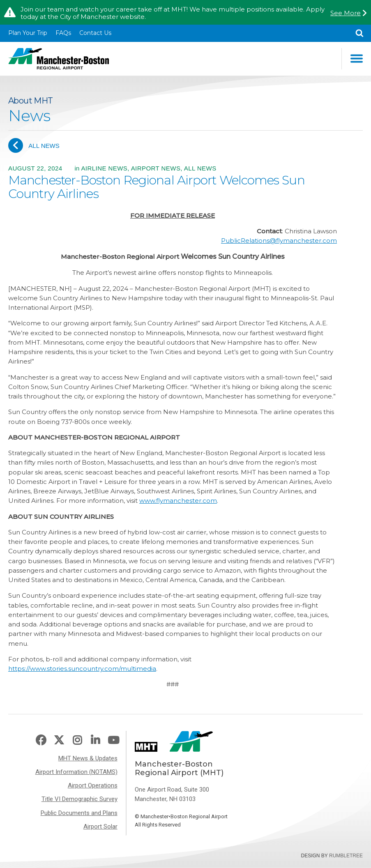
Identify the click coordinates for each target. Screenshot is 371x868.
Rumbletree (346, 856)
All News (34, 145)
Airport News (156, 168)
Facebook (41, 740)
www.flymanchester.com (178, 501)
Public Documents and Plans (79, 813)
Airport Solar (100, 827)
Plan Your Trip (28, 33)
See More (346, 13)
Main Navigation (357, 59)
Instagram (77, 740)
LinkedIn (95, 740)
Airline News (104, 168)
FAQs (63, 33)
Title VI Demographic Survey (79, 799)
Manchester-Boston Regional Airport (59, 59)
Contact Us (95, 33)
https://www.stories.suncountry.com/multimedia (82, 669)
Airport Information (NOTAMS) (76, 772)
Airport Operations (93, 785)
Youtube (113, 740)
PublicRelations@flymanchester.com (279, 241)
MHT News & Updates (88, 758)
